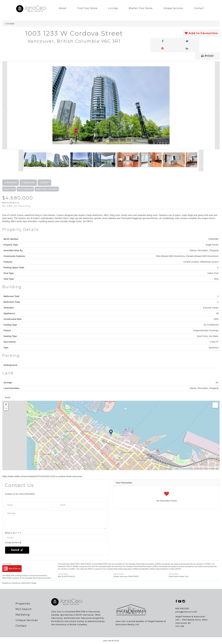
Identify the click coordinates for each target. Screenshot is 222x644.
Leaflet (176, 469)
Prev (5, 105)
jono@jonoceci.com (186, 612)
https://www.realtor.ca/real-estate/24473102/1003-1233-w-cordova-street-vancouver (42, 476)
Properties (23, 604)
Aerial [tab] (8, 397)
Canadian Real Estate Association (38, 578)
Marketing (23, 615)
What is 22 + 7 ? (13, 533)
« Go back (10, 24)
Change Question (13, 543)
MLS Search (24, 609)
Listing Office (174, 574)
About (63, 8)
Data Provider (118, 574)
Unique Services (173, 8)
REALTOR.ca (11, 576)
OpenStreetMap (188, 469)
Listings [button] (113, 8)
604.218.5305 (182, 609)
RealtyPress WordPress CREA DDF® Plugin (19, 583)
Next (217, 105)
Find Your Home (87, 8)
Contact (199, 8)
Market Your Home (141, 8)
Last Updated (63, 574)
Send (17, 550)
